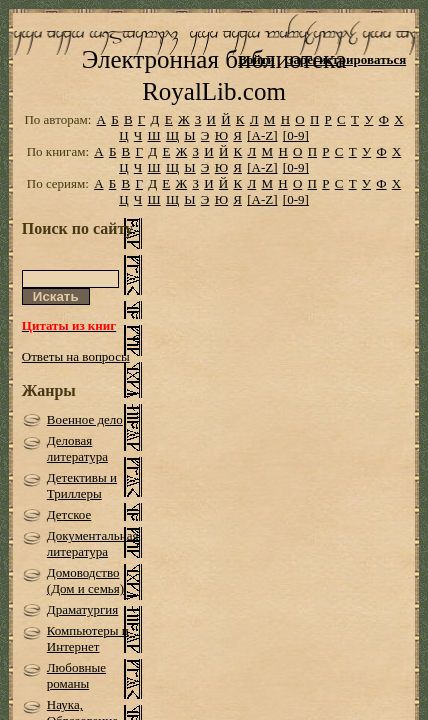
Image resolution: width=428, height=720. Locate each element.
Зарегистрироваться (346, 59)
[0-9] (296, 163)
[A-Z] (262, 163)
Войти (256, 59)
